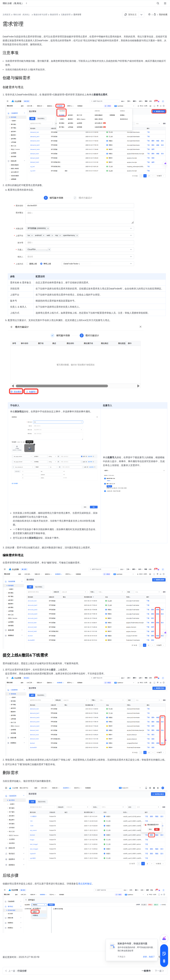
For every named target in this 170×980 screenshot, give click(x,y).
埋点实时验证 (85, 884)
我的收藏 (163, 14)
